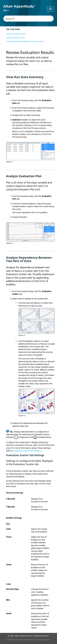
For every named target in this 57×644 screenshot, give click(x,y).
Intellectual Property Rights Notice (21, 640)
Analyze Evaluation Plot (16, 38)
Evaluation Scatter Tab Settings (27, 451)
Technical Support (43, 640)
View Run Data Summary (16, 34)
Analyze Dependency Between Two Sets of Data (25, 41)
